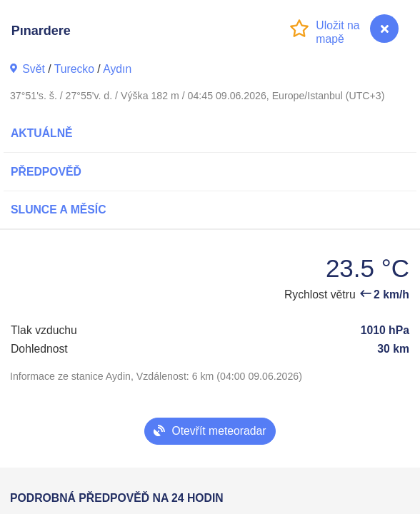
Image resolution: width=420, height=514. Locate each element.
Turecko (74, 69)
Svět (34, 69)
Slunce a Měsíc (59, 210)
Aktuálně (42, 133)
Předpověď (46, 172)
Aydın (117, 69)
